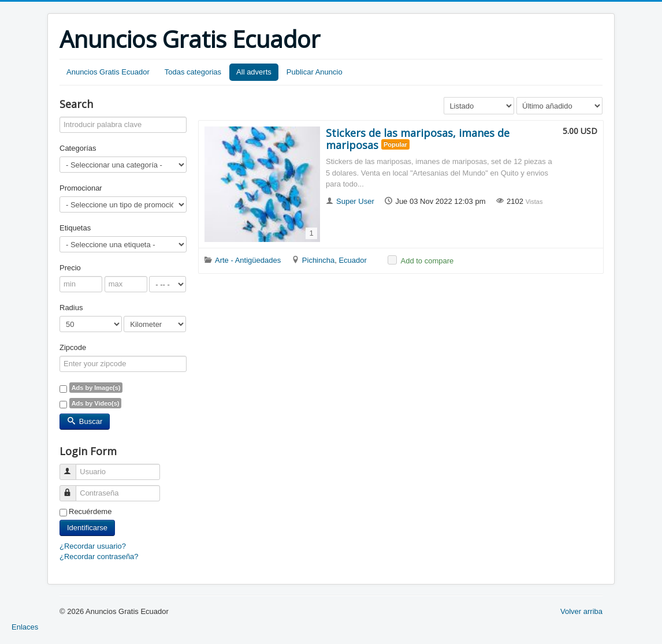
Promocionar (81, 188)
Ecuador (352, 260)
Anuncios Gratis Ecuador (108, 72)
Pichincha (318, 260)
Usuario (73, 467)
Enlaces (25, 627)
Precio (70, 268)
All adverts (254, 72)
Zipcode (73, 347)
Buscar (85, 421)
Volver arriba (581, 611)
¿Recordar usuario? (93, 546)
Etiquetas (75, 228)
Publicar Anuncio (315, 72)
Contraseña (73, 488)
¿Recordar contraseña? (99, 556)
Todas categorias (193, 72)
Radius (71, 308)
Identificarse (87, 528)
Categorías (78, 148)
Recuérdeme (90, 511)
